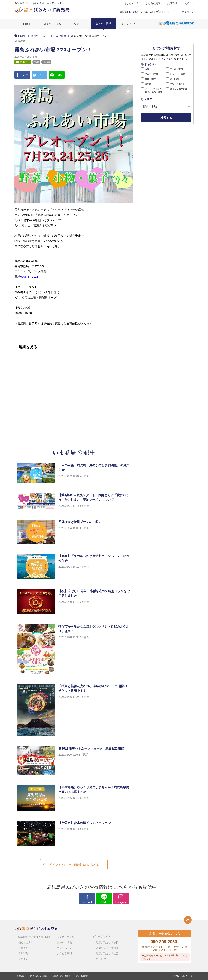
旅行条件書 (82, 976)
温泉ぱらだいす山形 (107, 954)
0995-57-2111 (29, 277)
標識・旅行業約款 (62, 976)
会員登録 (172, 3)
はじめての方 (131, 3)
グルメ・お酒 (151, 74)
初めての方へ (26, 943)
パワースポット (177, 84)
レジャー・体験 (177, 74)
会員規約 (23, 948)
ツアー (78, 24)
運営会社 (21, 976)
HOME (27, 24)
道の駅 (148, 84)
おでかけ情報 (103, 23)
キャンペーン (129, 24)
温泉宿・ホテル (52, 24)
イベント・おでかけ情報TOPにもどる (74, 865)
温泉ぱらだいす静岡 (107, 943)
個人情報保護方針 (39, 976)
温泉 (147, 69)
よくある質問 (153, 3)
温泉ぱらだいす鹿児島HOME (35, 937)
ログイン (189, 3)
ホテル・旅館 (176, 69)
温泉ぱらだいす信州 (107, 948)
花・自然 (174, 79)
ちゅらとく (102, 959)
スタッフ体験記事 (178, 89)
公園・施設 (150, 79)
